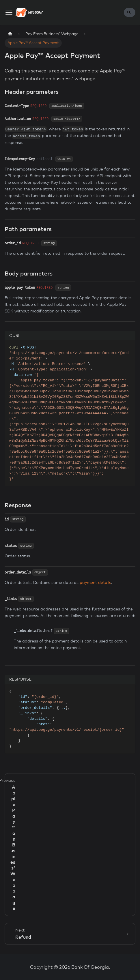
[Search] (130, 12)
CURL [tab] (15, 336)
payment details (95, 582)
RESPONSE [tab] (20, 679)
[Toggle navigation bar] (9, 12)
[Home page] (10, 34)
